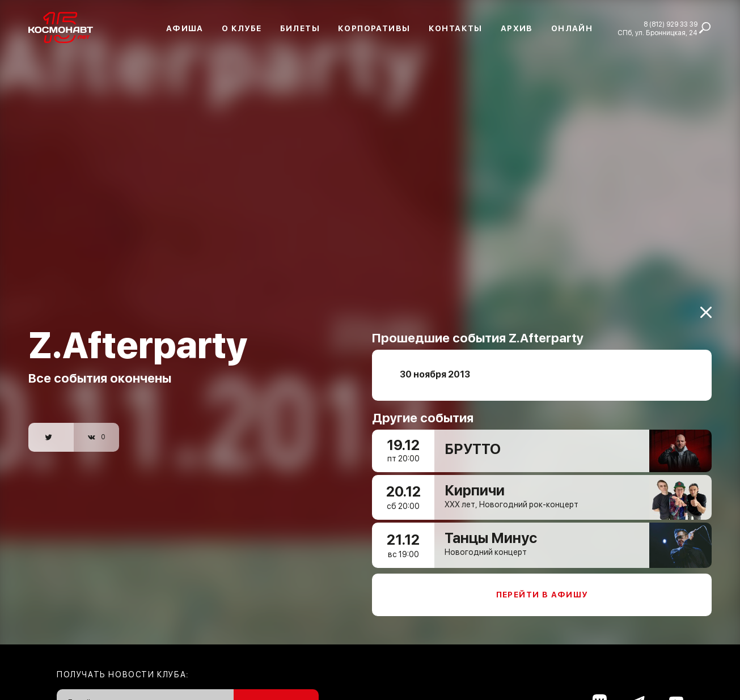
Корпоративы (374, 28)
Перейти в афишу (542, 587)
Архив (517, 28)
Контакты (456, 28)
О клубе (242, 28)
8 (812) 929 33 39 (671, 24)
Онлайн (572, 28)
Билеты (300, 28)
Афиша (185, 28)
